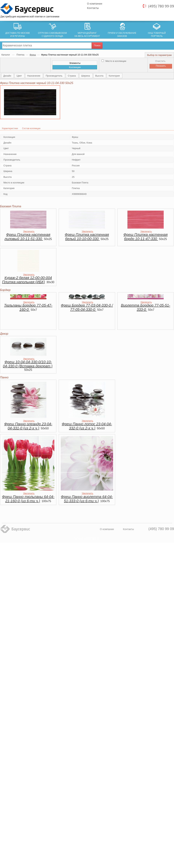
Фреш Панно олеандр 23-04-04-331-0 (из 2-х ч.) (28, 426)
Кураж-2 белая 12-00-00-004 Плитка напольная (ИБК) (27, 280)
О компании (95, 4)
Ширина (86, 76)
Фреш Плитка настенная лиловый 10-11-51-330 (27, 237)
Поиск (97, 45)
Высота (100, 76)
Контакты (93, 8)
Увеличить (29, 231)
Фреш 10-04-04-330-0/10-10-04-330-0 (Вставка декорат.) (28, 364)
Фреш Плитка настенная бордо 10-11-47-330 (146, 237)
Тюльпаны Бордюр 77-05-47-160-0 (28, 307)
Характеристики (10, 128)
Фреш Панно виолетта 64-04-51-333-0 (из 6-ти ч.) (87, 499)
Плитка (20, 55)
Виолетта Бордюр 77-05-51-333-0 (146, 307)
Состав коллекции (31, 128)
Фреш (33, 55)
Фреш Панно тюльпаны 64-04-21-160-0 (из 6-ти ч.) (28, 499)
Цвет (19, 76)
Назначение (34, 76)
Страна (72, 76)
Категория (115, 76)
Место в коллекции (114, 61)
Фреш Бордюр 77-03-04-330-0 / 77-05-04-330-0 (87, 307)
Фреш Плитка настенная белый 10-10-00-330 (87, 237)
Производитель (54, 76)
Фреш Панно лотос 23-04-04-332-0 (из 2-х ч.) (87, 426)
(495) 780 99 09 (161, 6)
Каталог (6, 55)
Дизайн (8, 76)
